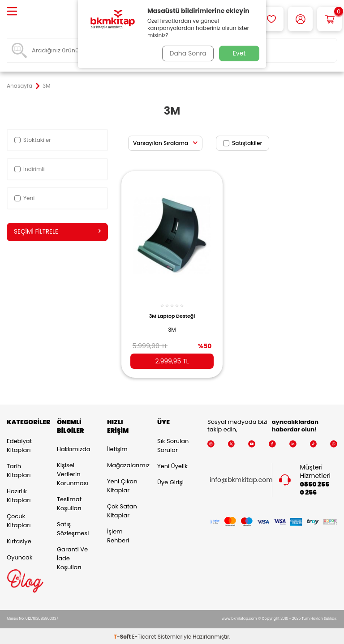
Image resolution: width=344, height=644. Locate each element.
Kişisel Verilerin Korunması (73, 473)
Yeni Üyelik (172, 464)
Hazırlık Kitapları (19, 494)
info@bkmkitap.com (241, 479)
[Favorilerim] (271, 19)
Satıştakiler (243, 143)
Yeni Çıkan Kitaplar (122, 484)
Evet (239, 53)
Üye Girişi (170, 480)
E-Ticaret (144, 635)
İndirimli (29, 169)
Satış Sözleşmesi (73, 527)
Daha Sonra (187, 53)
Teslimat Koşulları (69, 502)
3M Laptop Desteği (172, 312)
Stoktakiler (33, 140)
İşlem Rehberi (118, 535)
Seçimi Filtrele (57, 232)
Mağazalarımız (125, 464)
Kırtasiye (19, 540)
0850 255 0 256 (315, 487)
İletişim (117, 448)
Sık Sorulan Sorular (173, 444)
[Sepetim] (329, 19)
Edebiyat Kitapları (19, 444)
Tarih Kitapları (19, 469)
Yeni (24, 198)
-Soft (123, 635)
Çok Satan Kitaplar (122, 510)
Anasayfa (19, 86)
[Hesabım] (300, 19)
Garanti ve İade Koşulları (72, 557)
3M (172, 326)
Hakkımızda (73, 448)
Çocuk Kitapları (19, 519)
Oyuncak (20, 556)
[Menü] (12, 12)
